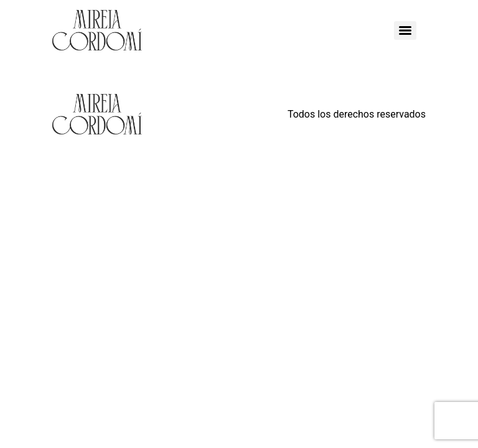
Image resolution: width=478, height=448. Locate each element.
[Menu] (405, 30)
